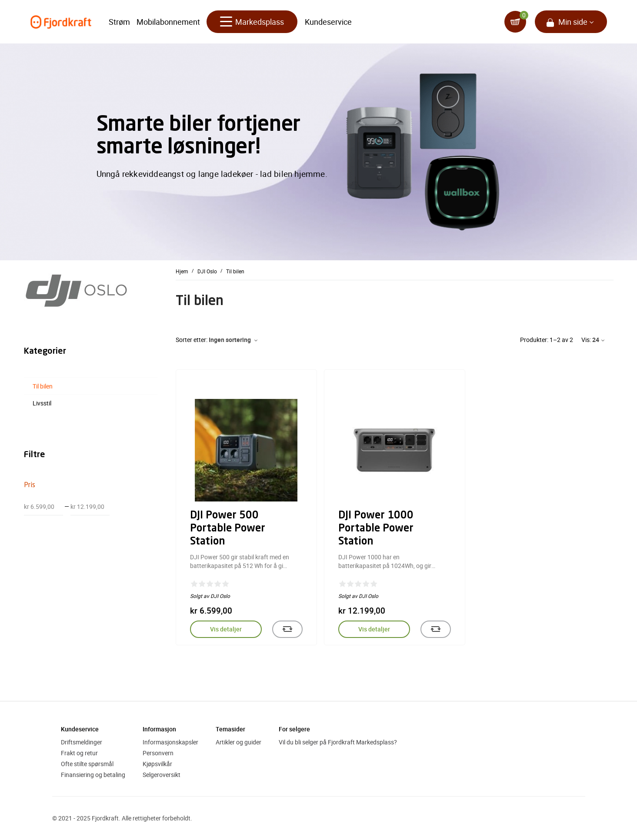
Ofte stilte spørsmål (87, 764)
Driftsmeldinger (82, 742)
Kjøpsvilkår (157, 764)
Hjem (182, 271)
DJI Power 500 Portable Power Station (228, 529)
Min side (573, 22)
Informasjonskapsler (170, 742)
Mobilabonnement (168, 22)
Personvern (158, 753)
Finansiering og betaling (93, 775)
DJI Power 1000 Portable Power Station (376, 529)
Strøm (119, 22)
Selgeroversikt (162, 775)
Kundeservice (328, 22)
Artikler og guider (238, 742)
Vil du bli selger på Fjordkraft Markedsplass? (338, 742)
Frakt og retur (79, 753)
